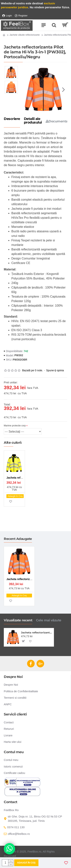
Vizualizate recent (18, 620)
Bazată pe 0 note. (33, 370)
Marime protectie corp (15, 426)
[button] (63, 90)
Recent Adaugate (18, 539)
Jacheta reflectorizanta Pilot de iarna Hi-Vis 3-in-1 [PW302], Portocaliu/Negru (37, 632)
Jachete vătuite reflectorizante (25, 35)
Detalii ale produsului (33, 121)
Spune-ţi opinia (55, 370)
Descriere (12, 119)
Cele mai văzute (49, 620)
